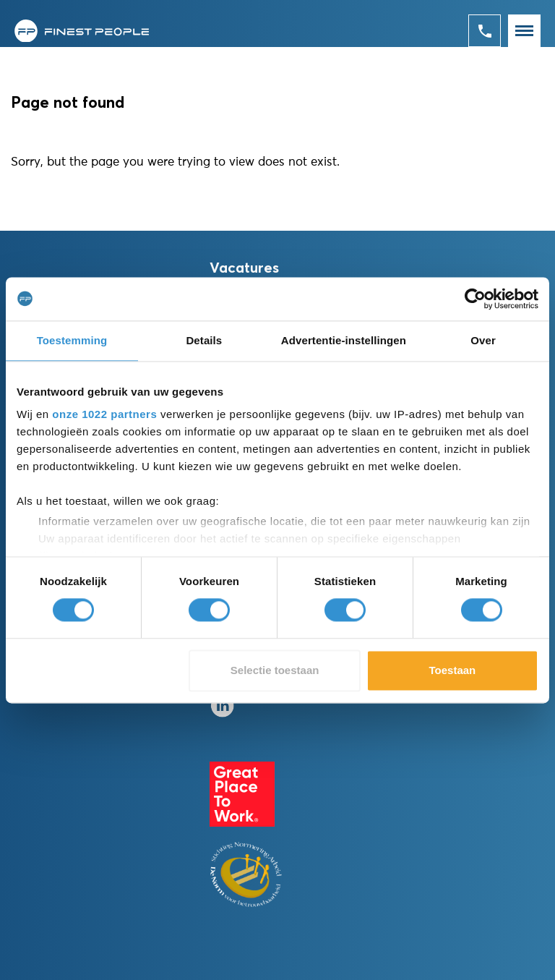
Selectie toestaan (275, 670)
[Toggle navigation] (524, 31)
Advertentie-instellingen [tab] (344, 340)
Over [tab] (483, 340)
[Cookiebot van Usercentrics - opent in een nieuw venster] (475, 299)
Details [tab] (204, 340)
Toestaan (453, 670)
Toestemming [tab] (72, 340)
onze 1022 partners (104, 414)
